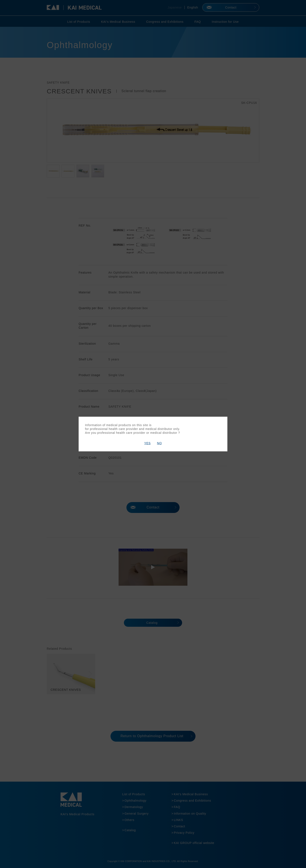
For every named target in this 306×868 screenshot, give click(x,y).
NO (159, 443)
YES (147, 443)
